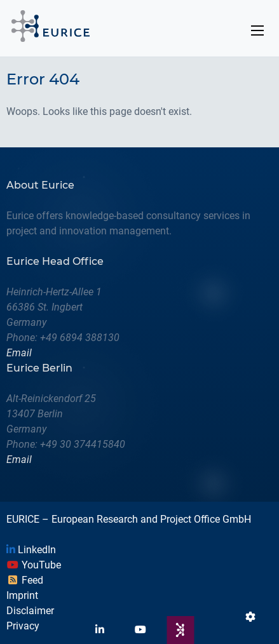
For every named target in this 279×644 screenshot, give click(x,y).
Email (19, 353)
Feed (25, 580)
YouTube (34, 565)
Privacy (23, 626)
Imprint (22, 595)
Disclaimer (30, 611)
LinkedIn (31, 550)
